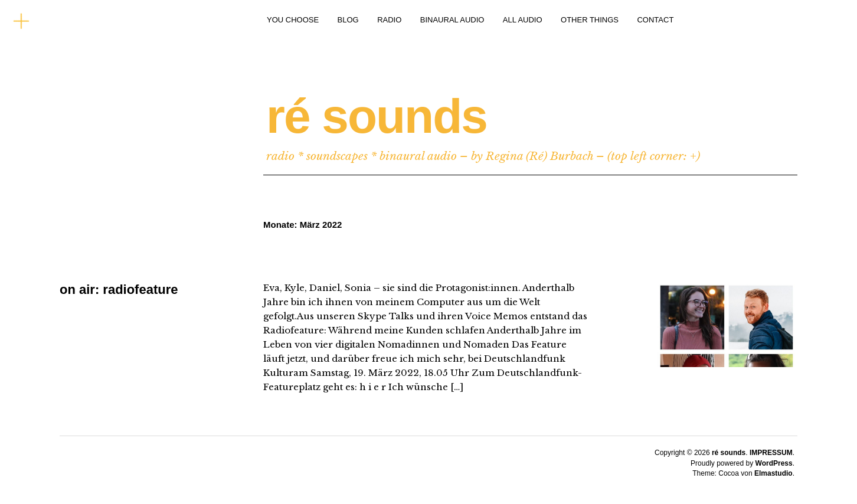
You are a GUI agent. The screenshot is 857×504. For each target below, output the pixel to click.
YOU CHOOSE (293, 20)
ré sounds (377, 116)
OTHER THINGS (590, 20)
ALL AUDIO (523, 20)
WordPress (774, 463)
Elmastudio (773, 473)
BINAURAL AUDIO (452, 20)
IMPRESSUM (771, 453)
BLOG (348, 20)
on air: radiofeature (119, 289)
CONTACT (655, 20)
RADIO (389, 20)
